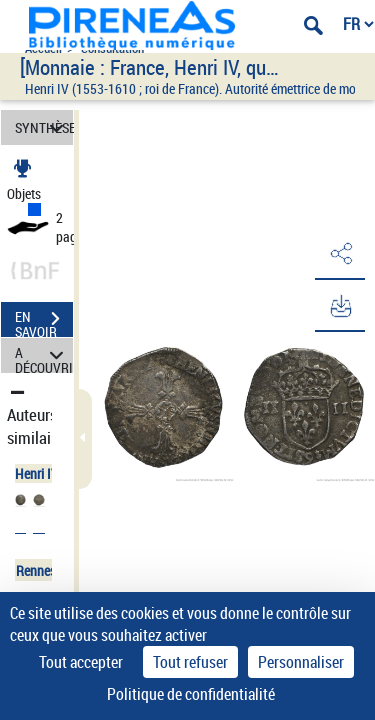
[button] (340, 254)
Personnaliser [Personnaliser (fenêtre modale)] (301, 662)
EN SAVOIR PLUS (44, 321)
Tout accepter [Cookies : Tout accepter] (81, 662)
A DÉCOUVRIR (44, 355)
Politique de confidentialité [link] (191, 694)
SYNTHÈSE (44, 127)
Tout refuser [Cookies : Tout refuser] (190, 662)
